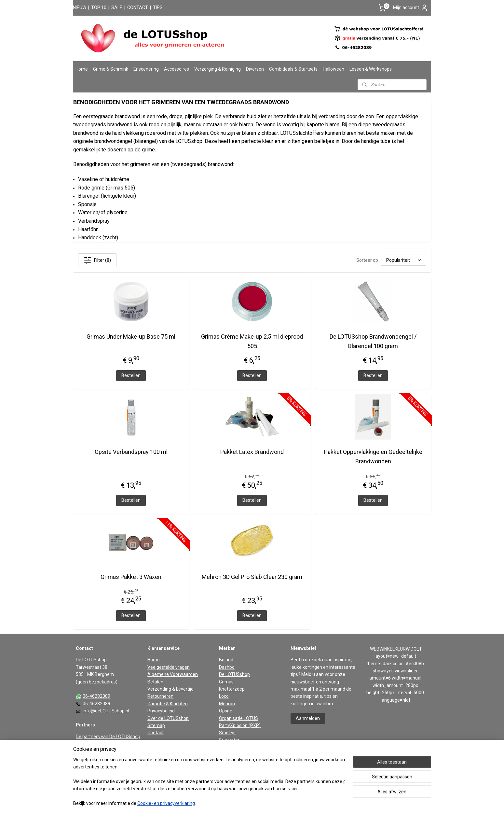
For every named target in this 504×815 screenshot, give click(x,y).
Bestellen (131, 375)
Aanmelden (308, 718)
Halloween (334, 69)
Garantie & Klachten (168, 704)
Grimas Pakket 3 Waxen (131, 576)
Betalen (155, 682)
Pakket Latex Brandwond (252, 452)
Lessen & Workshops (371, 69)
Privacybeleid (161, 711)
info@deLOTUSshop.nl (106, 711)
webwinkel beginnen (266, 803)
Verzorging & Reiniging (218, 69)
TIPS (158, 7)
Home (82, 69)
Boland (226, 660)
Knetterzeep (232, 689)
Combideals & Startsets (293, 69)
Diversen (255, 69)
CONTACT (138, 7)
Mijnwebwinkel (321, 803)
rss (243, 803)
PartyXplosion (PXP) (240, 725)
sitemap (230, 803)
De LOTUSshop (234, 674)
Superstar (229, 740)
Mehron (227, 704)
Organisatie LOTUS (238, 718)
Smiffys (227, 733)
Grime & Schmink (111, 69)
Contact (156, 733)
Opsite (226, 711)
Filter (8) (97, 260)
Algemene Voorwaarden (173, 674)
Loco (224, 696)
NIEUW (80, 7)
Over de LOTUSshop (168, 718)
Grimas (226, 682)
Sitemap (156, 725)
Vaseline (228, 747)
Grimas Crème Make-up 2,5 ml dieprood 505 (252, 341)
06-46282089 (96, 696)
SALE (117, 7)
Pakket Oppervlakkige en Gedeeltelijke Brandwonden (373, 457)
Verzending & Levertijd (170, 689)
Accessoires (177, 69)
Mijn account (411, 8)
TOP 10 (99, 7)
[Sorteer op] (403, 260)
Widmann (229, 755)
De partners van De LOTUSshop (108, 737)
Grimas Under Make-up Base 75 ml (131, 337)
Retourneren (160, 696)
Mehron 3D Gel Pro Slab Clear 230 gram (252, 576)
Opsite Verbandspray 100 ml (131, 452)
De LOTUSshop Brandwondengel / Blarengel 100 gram (373, 341)
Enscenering (146, 69)
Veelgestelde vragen (169, 667)
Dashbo (227, 667)
